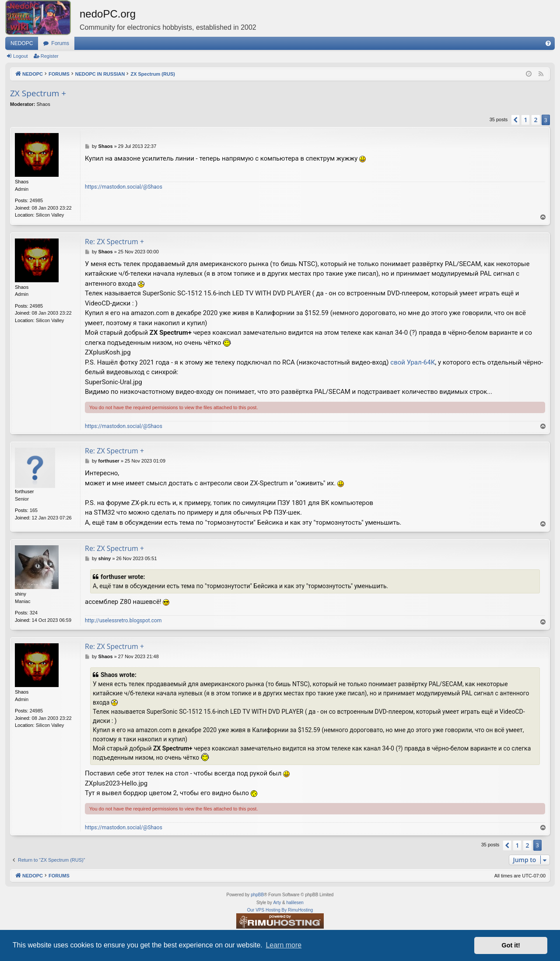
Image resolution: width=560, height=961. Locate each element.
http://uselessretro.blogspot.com (123, 621)
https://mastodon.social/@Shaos (124, 187)
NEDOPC (22, 43)
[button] (515, 120)
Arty (277, 903)
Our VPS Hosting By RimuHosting (280, 910)
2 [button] (535, 120)
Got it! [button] (511, 945)
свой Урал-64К (413, 362)
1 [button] (525, 120)
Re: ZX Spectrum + (114, 242)
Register (50, 56)
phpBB (257, 895)
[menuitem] (548, 43)
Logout (21, 56)
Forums (60, 43)
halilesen (295, 903)
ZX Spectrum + (38, 93)
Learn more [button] (283, 945)
